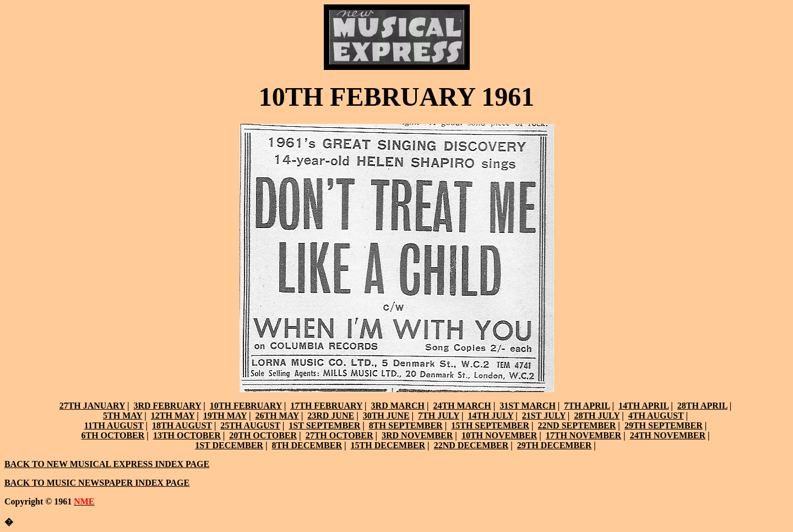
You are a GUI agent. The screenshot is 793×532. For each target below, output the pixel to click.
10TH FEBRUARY (246, 406)
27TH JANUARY (92, 406)
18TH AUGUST (182, 425)
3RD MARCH (398, 406)
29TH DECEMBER (555, 445)
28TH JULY (597, 416)
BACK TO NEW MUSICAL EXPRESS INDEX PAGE (107, 464)
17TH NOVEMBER (583, 435)
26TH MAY (277, 416)
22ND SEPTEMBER (577, 425)
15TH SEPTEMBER (490, 425)
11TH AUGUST (114, 425)
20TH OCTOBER (263, 435)
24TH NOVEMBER (668, 435)
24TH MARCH (462, 406)
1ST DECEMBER (229, 445)
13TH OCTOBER (187, 435)
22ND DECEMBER (471, 445)
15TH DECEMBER (388, 445)
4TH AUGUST (656, 416)
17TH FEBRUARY (326, 406)
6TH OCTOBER (113, 435)
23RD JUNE (331, 416)
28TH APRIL (702, 406)
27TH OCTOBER (340, 435)
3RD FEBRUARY (167, 406)
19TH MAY (225, 416)
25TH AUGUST (250, 425)
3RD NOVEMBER (417, 435)
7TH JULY (439, 416)
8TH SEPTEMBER (406, 425)
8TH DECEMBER (307, 445)
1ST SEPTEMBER (324, 425)
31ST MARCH (528, 406)
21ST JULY (544, 416)
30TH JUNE (386, 416)
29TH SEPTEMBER (664, 425)
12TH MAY (173, 416)
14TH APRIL (643, 406)
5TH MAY (123, 416)
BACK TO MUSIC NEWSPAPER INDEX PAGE (97, 483)
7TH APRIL (587, 406)
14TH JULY (490, 416)
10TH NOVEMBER (499, 435)
